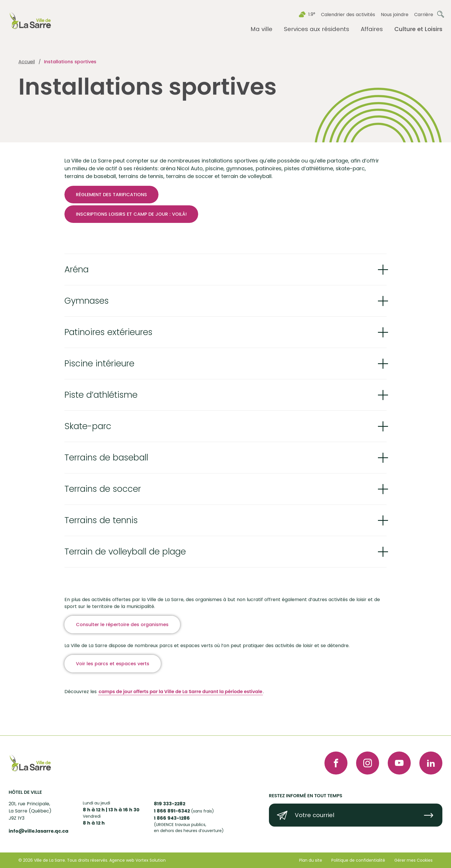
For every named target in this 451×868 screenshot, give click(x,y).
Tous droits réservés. (88, 860)
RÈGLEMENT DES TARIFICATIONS (111, 195)
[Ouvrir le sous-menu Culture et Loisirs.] (418, 29)
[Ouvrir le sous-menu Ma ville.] (261, 29)
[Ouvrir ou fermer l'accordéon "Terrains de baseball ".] (225, 465)
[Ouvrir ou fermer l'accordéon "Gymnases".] (225, 303)
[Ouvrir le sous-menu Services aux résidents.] (317, 29)
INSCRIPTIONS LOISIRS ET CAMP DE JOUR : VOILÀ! (131, 214)
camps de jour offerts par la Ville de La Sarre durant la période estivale (180, 703)
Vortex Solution (151, 860)
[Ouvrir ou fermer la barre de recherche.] (441, 14)
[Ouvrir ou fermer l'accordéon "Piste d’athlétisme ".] (225, 400)
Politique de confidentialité (358, 860)
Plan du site (311, 860)
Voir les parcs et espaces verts (113, 675)
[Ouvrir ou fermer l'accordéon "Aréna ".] (225, 270)
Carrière (424, 15)
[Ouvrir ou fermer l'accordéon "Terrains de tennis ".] (225, 530)
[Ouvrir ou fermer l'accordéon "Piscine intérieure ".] (225, 368)
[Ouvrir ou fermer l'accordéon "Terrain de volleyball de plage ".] (225, 563)
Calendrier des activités (348, 15)
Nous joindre (395, 15)
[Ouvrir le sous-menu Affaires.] (372, 29)
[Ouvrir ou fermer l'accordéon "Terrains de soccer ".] (225, 498)
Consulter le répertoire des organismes (122, 636)
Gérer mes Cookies (413, 860)
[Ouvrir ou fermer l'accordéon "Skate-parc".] (225, 433)
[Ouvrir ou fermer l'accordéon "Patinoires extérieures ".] (225, 335)
